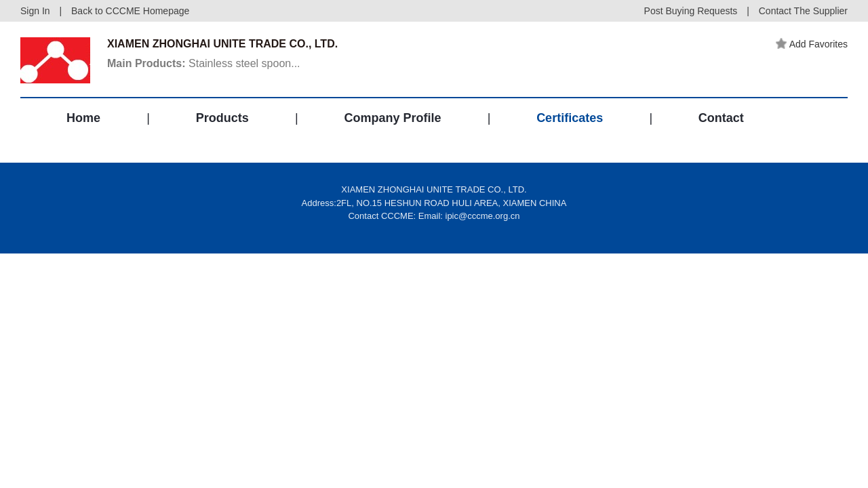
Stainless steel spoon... (204, 63)
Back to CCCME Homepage (130, 11)
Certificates (570, 118)
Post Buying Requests (691, 11)
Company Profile (392, 118)
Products (222, 118)
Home (83, 118)
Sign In (35, 11)
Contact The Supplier (803, 11)
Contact (721, 118)
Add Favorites (812, 44)
